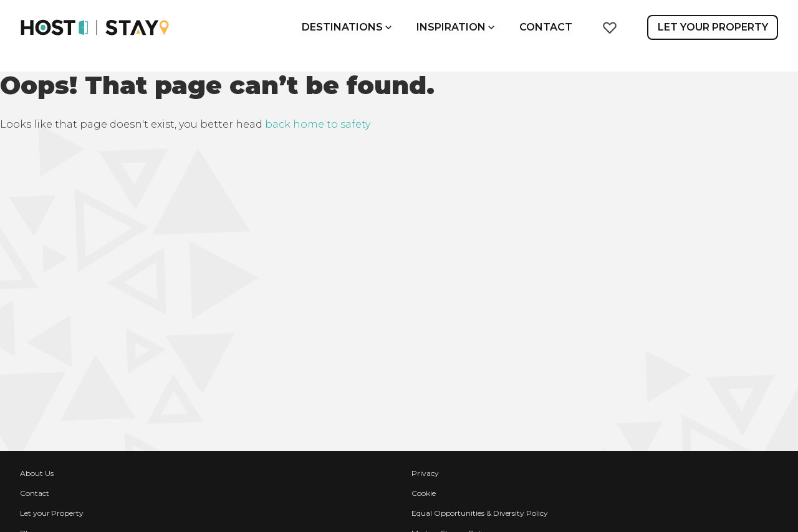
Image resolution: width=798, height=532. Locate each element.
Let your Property (52, 513)
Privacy (425, 473)
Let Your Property (713, 27)
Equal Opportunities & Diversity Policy (480, 513)
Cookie (424, 493)
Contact (546, 27)
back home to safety (318, 124)
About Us (37, 473)
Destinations (347, 27)
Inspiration (455, 27)
